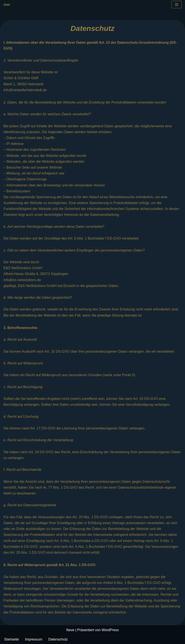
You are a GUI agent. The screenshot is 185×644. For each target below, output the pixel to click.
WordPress (110, 630)
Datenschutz (58, 639)
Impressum (34, 639)
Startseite (12, 639)
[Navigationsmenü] (177, 5)
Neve (70, 630)
